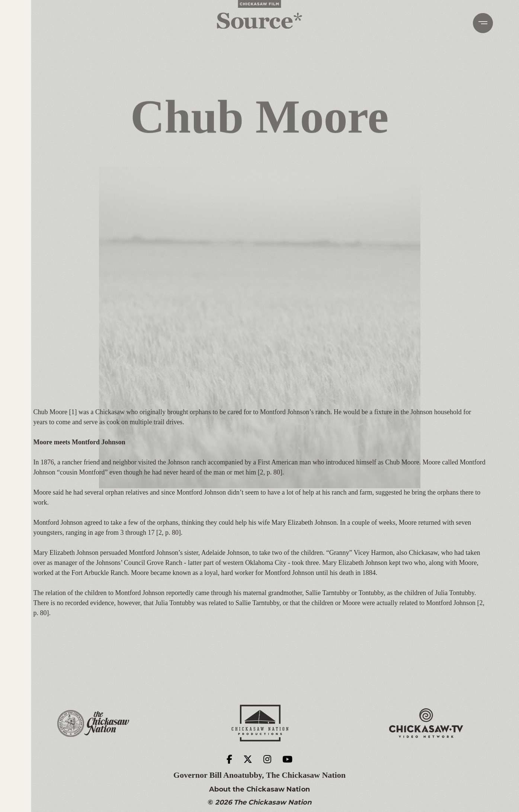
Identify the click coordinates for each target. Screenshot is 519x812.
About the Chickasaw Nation (259, 789)
